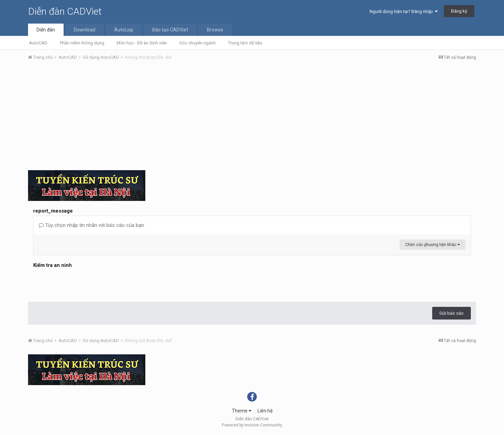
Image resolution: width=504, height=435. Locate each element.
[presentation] (85, 283)
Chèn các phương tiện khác (433, 245)
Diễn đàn (46, 30)
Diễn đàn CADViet (65, 11)
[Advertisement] (252, 117)
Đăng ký (459, 11)
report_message (53, 211)
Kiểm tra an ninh (52, 265)
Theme (242, 411)
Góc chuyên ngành (197, 43)
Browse (215, 30)
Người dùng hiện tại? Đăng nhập (404, 11)
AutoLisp (124, 30)
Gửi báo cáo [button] (452, 313)
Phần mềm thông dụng (82, 43)
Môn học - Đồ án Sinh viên (142, 43)
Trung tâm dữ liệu (245, 43)
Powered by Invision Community (252, 425)
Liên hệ (265, 411)
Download (85, 30)
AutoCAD (38, 43)
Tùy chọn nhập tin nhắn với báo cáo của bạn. (92, 225)
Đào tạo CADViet (170, 30)
